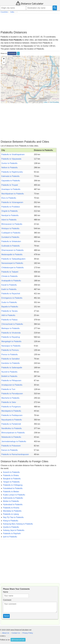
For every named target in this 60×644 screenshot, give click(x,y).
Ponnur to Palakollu (10, 354)
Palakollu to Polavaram (11, 446)
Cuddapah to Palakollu (11, 233)
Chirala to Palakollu (10, 276)
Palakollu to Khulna (11, 508)
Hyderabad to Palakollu (13, 504)
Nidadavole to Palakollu (11, 437)
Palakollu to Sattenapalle (12, 368)
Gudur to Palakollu (9, 302)
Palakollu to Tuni (8, 389)
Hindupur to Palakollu (10, 228)
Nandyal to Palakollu (10, 215)
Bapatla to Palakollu (10, 307)
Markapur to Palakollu (11, 328)
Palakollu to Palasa (9, 320)
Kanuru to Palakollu (10, 450)
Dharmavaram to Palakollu (13, 250)
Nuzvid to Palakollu (9, 372)
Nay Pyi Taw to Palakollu (13, 517)
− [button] (4, 62)
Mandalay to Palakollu (12, 511)
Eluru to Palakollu (9, 198)
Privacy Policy (28, 633)
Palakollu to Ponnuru (10, 350)
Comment (7, 600)
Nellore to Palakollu (10, 168)
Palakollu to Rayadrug (11, 337)
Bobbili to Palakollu (9, 376)
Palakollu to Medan (11, 492)
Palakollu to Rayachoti (11, 294)
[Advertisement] (30, 22)
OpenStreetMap (54, 102)
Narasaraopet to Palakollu (12, 263)
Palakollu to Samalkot (10, 359)
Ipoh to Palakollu (10, 537)
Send (6, 616)
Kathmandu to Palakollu (13, 498)
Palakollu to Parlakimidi (11, 424)
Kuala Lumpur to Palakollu (14, 495)
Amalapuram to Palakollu (12, 385)
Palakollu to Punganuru (11, 407)
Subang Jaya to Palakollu (14, 530)
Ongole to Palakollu (10, 211)
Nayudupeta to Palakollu (12, 420)
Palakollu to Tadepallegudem (13, 259)
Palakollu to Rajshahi (12, 533)
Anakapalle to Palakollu (11, 281)
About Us (6, 633)
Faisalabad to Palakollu (13, 488)
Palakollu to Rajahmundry (12, 172)
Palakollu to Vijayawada (11, 159)
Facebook (12, 53)
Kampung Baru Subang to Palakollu (18, 524)
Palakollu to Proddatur (11, 207)
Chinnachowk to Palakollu (12, 324)
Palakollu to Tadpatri (10, 272)
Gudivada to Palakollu (11, 246)
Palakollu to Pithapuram (11, 380)
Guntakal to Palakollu (10, 237)
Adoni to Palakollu (9, 220)
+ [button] (4, 59)
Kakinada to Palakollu (10, 176)
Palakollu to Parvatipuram (12, 394)
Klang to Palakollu (11, 521)
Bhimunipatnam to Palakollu (13, 433)
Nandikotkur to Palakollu (12, 428)
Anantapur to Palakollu (11, 189)
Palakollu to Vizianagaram (12, 202)
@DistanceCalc (18, 640)
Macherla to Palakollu (10, 398)
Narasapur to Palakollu (11, 346)
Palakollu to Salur (9, 402)
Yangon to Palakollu (11, 482)
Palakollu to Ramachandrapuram (15, 454)
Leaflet (45, 102)
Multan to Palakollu (11, 501)
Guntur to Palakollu (9, 163)
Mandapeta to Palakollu (11, 411)
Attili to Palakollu (8, 315)
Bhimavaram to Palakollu (12, 224)
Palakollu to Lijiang (11, 514)
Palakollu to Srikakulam (11, 241)
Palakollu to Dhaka (11, 475)
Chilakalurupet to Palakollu (13, 268)
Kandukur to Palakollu (11, 363)
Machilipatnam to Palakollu (13, 194)
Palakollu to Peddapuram (12, 415)
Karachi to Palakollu (11, 472)
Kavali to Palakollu (9, 285)
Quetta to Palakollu (11, 527)
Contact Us (16, 633)
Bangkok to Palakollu (12, 479)
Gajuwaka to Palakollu (11, 181)
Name (6, 592)
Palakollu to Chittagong (13, 485)
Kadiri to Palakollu (9, 289)
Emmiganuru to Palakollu (12, 298)
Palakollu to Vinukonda (11, 333)
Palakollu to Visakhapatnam (13, 154)
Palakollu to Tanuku (10, 311)
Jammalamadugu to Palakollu (14, 441)
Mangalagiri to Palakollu (11, 341)
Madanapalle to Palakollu (12, 254)
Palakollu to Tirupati (10, 185)
